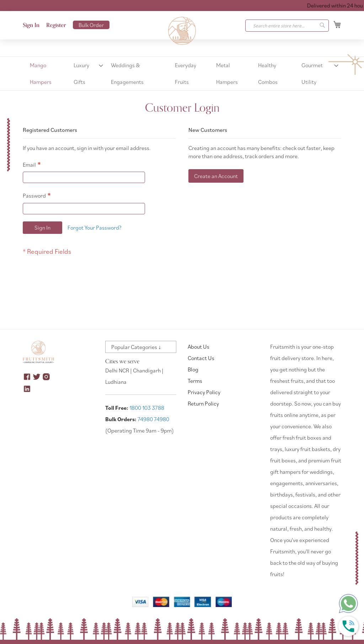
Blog (193, 369)
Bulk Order (91, 25)
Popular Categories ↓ (136, 347)
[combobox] (287, 26)
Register (56, 25)
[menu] (182, 74)
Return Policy (203, 403)
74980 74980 (153, 419)
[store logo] (182, 31)
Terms (195, 381)
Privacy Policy (204, 392)
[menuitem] (46, 74)
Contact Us (201, 358)
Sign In (31, 25)
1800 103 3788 (147, 408)
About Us (199, 347)
